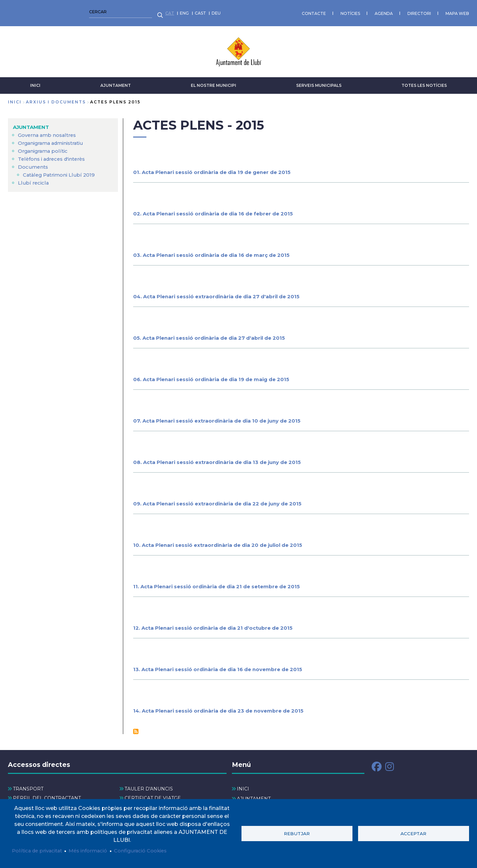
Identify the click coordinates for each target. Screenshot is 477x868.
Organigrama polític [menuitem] (45, 148)
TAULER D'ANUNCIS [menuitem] (149, 786)
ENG (27, 11)
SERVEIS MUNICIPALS (319, 82)
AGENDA (226, 11)
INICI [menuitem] (243, 786)
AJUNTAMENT (116, 82)
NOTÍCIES (193, 11)
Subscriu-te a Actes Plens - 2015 (136, 728)
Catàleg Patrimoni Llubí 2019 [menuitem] (61, 172)
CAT (12, 11)
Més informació (95, 851)
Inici (15, 99)
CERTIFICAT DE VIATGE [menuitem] (153, 795)
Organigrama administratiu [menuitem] (54, 140)
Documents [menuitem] (34, 164)
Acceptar (413, 833)
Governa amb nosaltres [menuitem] (49, 132)
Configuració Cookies (152, 851)
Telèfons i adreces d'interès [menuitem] (55, 156)
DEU (59, 11)
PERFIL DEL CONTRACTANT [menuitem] (47, 795)
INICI (35, 82)
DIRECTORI (262, 11)
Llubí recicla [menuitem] (34, 179)
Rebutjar (297, 833)
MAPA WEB (300, 11)
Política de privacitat (40, 851)
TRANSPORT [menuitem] (28, 786)
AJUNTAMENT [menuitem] (32, 124)
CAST (43, 11)
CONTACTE (157, 11)
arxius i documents (56, 99)
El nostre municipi (213, 82)
